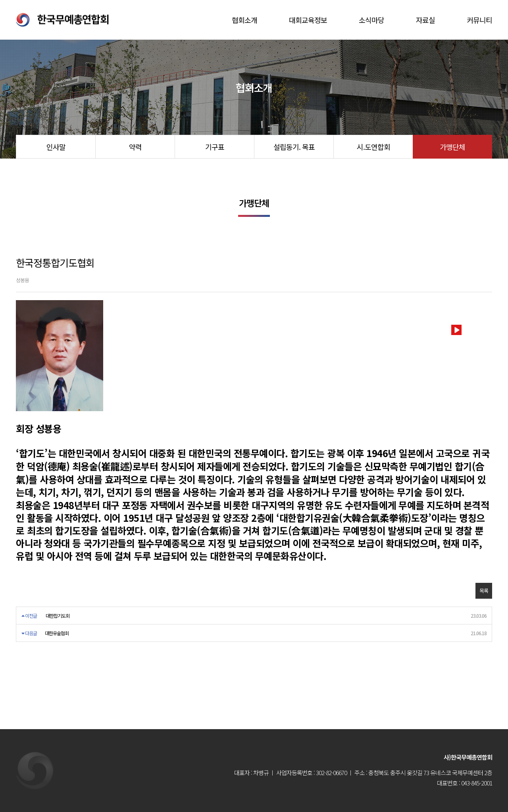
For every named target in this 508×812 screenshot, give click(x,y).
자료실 (425, 20)
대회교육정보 (308, 20)
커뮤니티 (479, 20)
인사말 (56, 147)
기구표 (215, 147)
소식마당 (371, 20)
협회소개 (244, 20)
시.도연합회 (373, 147)
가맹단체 (452, 147)
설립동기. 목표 (294, 147)
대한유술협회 (57, 633)
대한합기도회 (58, 616)
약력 (135, 147)
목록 (484, 591)
